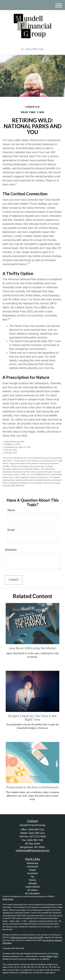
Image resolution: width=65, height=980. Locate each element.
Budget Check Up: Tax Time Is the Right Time (32, 718)
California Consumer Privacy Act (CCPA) (27, 937)
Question (11, 550)
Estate (32, 870)
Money (32, 880)
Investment (32, 867)
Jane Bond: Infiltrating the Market (33, 648)
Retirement (32, 863)
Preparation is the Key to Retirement (32, 787)
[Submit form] (14, 580)
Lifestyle (32, 883)
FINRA (49, 956)
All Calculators (32, 893)
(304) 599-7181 (32, 49)
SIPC (56, 956)
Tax (32, 877)
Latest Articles (32, 887)
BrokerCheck (8, 899)
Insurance (32, 873)
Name (11, 510)
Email (11, 530)
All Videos (32, 890)
